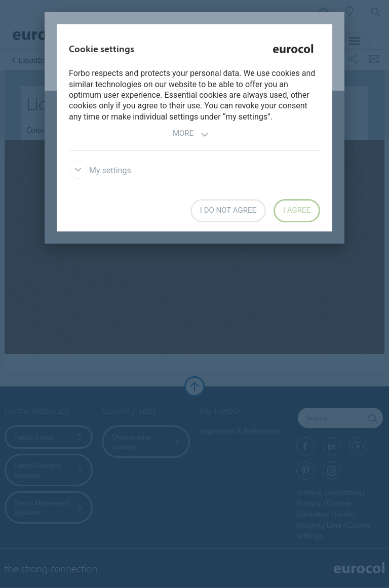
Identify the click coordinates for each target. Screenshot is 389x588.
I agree (297, 210)
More (191, 134)
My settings (100, 170)
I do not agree (228, 210)
